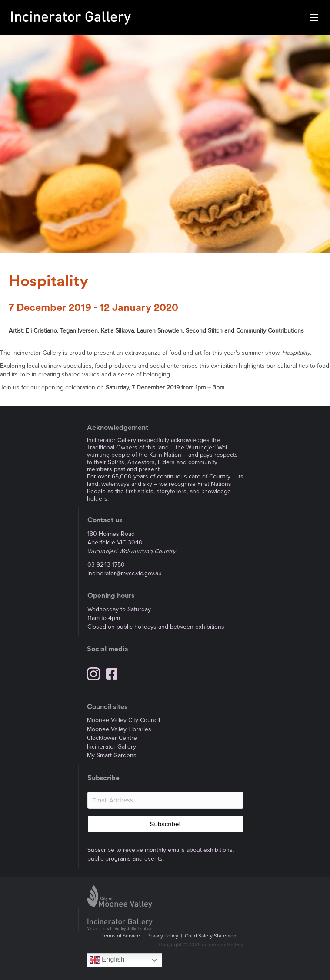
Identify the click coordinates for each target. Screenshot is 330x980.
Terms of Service (121, 936)
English (107, 960)
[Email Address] (165, 800)
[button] (165, 824)
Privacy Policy (162, 936)
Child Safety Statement (212, 936)
